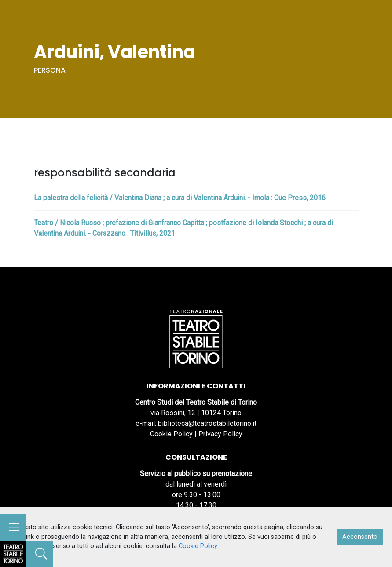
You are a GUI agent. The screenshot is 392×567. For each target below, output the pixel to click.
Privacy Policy (220, 434)
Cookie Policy (171, 434)
